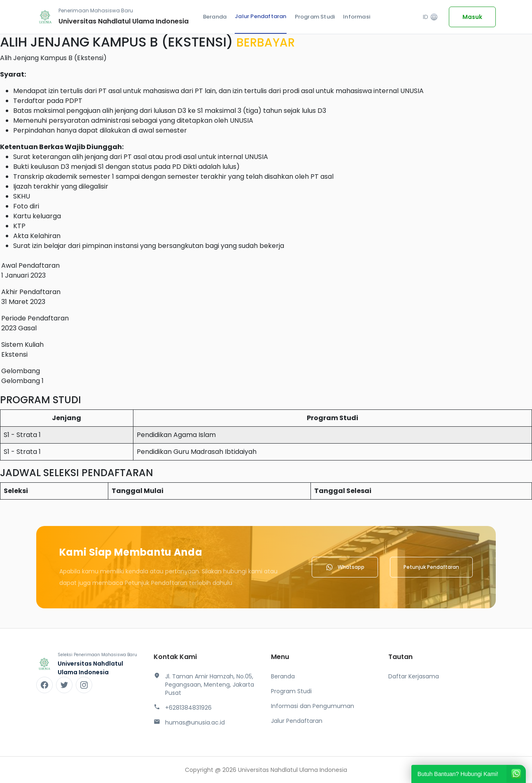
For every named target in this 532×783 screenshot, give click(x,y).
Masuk (472, 17)
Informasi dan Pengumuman (313, 706)
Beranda (215, 17)
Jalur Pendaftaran (260, 16)
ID (430, 17)
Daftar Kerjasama (414, 676)
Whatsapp (345, 567)
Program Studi (315, 17)
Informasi (357, 17)
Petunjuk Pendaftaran (431, 567)
